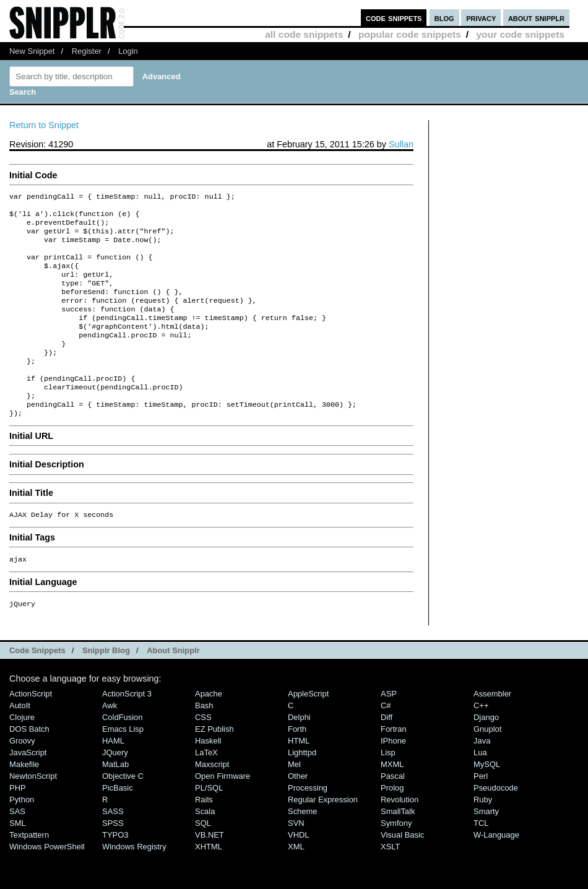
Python (22, 835)
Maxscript (212, 800)
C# (386, 741)
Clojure (22, 753)
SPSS (113, 859)
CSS (203, 753)
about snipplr (536, 18)
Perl (481, 812)
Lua (480, 788)
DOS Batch (29, 765)
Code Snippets (37, 686)
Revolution (400, 835)
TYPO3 (115, 871)
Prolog (392, 824)
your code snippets (520, 34)
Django (486, 753)
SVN (296, 859)
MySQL (487, 800)
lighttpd (302, 788)
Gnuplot (487, 765)
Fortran (394, 765)
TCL (481, 859)
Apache (209, 730)
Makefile (24, 800)
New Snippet (32, 51)
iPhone (393, 777)
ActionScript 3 (127, 730)
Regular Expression (323, 835)
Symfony (396, 859)
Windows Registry (134, 882)
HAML (113, 777)
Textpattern (29, 871)
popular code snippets (410, 34)
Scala (205, 847)
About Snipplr (173, 686)
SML (18, 859)
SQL (203, 859)
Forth (297, 765)
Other (298, 812)
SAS (17, 847)
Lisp (388, 788)
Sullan (401, 144)
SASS (113, 847)
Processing (308, 824)
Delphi (299, 753)
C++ (481, 741)
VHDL (299, 871)
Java (482, 777)
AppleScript (308, 730)
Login (128, 51)
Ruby (483, 835)
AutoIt (20, 741)
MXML (392, 800)
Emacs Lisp (123, 765)
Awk (110, 741)
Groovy (22, 777)
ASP (389, 730)
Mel (294, 800)
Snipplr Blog (106, 686)
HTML (299, 777)
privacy (481, 18)
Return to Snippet (44, 125)
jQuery (115, 788)
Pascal (393, 812)
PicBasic (118, 824)
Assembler (492, 730)
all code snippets (304, 34)
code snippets (394, 18)
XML (296, 882)
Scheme (303, 847)
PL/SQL (209, 824)
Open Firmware (223, 812)
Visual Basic (402, 871)
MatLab (115, 800)
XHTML (209, 882)
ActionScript (31, 730)
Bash (204, 741)
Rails (204, 835)
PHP (18, 824)
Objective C (123, 812)
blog (444, 18)
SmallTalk (398, 847)
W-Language (496, 871)
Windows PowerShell (47, 882)
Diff (387, 753)
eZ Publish (214, 765)
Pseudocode (496, 824)
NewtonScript (33, 812)
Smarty (486, 847)
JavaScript (28, 788)
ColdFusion (123, 753)
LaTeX (206, 788)
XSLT (390, 882)
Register (87, 51)
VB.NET (210, 871)
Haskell (208, 777)
